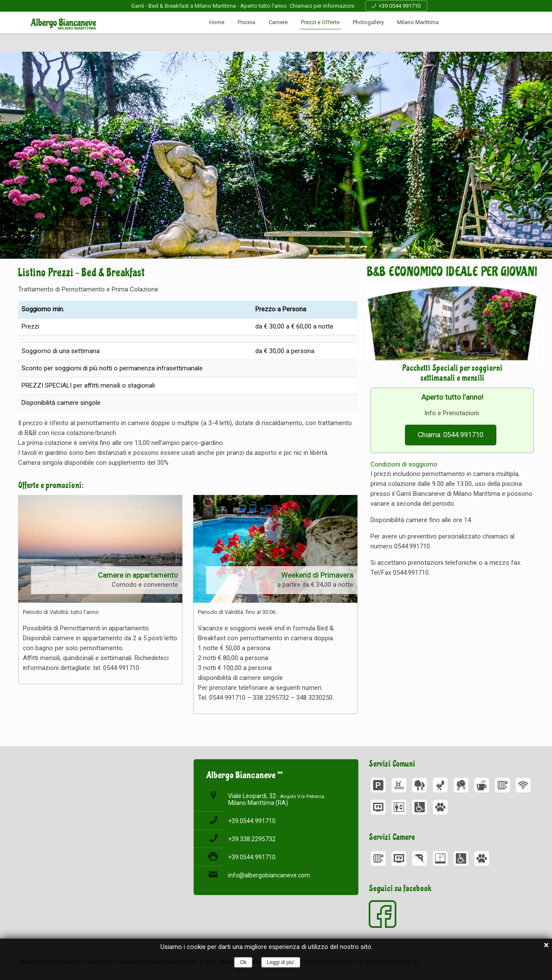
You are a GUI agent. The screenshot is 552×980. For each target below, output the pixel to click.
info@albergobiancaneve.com (269, 875)
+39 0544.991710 (400, 6)
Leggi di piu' (281, 962)
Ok (243, 962)
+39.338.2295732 (252, 839)
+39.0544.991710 (252, 821)
